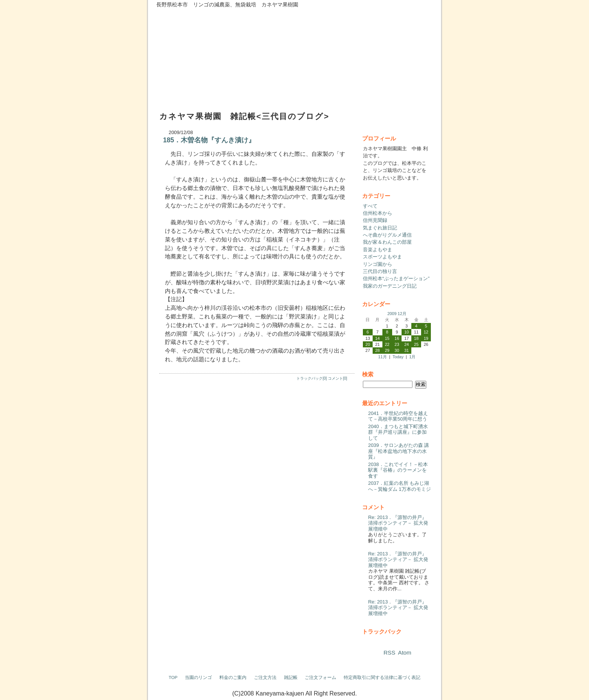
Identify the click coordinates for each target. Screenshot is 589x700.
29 (387, 350)
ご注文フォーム (320, 677)
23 (397, 344)
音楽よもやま (378, 250)
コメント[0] (338, 378)
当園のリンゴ (198, 677)
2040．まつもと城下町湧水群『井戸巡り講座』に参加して (398, 432)
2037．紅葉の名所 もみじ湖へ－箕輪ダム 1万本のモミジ (399, 486)
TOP (173, 677)
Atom (405, 652)
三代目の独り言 (380, 271)
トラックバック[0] (312, 378)
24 (406, 344)
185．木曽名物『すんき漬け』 (209, 140)
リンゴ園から (378, 264)
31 (406, 350)
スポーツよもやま (382, 257)
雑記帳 (291, 677)
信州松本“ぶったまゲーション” (396, 278)
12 (426, 332)
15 (387, 338)
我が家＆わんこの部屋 (387, 242)
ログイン (425, 693)
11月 (383, 357)
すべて (370, 206)
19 (426, 338)
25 (416, 344)
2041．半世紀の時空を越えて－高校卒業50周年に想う (398, 416)
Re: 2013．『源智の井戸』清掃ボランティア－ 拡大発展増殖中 (398, 523)
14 (378, 338)
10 (406, 332)
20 (368, 344)
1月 (412, 357)
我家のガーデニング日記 (390, 286)
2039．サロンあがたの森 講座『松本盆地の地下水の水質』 (399, 451)
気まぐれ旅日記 (380, 228)
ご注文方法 (265, 677)
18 (416, 338)
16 (397, 338)
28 (378, 350)
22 (387, 344)
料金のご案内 (233, 677)
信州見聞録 (375, 220)
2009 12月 (397, 314)
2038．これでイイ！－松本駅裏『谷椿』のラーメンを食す (398, 470)
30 (397, 350)
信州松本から (378, 213)
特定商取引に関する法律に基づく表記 (382, 677)
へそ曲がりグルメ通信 (387, 235)
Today (398, 357)
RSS (389, 652)
